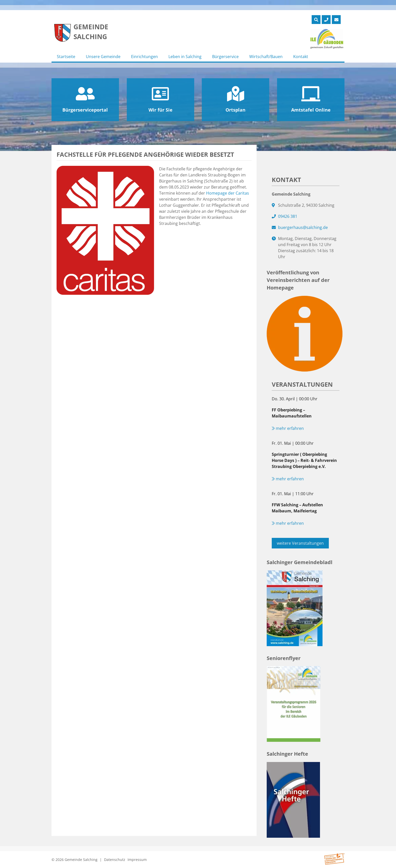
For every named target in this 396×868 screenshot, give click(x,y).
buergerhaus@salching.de (303, 227)
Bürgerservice (225, 57)
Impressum (137, 860)
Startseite (66, 57)
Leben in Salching (185, 57)
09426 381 (288, 216)
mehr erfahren (288, 428)
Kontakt (301, 57)
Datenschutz (115, 860)
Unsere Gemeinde (103, 57)
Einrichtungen (144, 57)
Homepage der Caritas (228, 193)
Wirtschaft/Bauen (266, 57)
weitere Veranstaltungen (300, 543)
